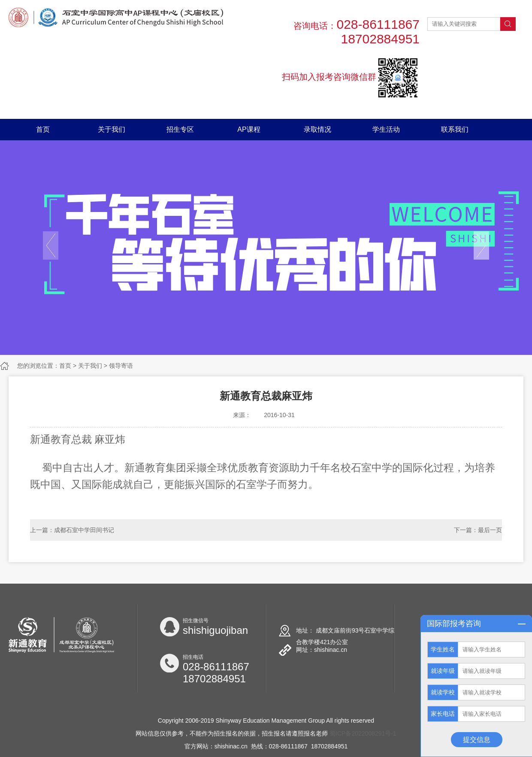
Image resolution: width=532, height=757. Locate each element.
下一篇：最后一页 (478, 530)
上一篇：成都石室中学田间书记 (72, 530)
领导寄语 (121, 366)
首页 (43, 129)
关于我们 (112, 129)
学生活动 (386, 129)
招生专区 (180, 129)
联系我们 (455, 129)
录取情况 (317, 129)
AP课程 (249, 129)
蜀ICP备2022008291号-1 (363, 733)
